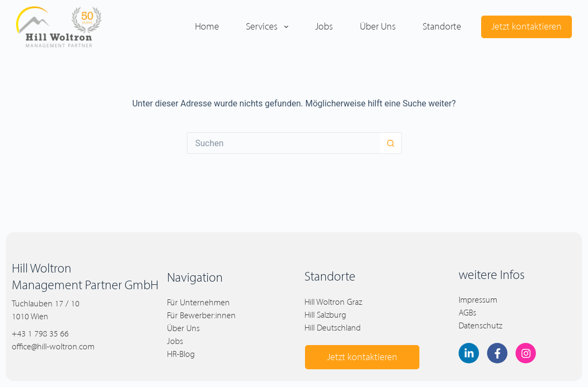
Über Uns (183, 328)
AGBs (467, 313)
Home (207, 26)
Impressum (478, 300)
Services (269, 27)
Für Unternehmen (198, 302)
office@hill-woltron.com (53, 346)
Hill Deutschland (333, 328)
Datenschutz (480, 325)
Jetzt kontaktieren (527, 26)
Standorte (442, 26)
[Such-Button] (391, 143)
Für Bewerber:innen (201, 315)
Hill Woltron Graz (333, 302)
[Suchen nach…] (284, 143)
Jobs (324, 26)
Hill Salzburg (325, 315)
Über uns (378, 26)
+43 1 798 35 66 (40, 334)
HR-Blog (181, 354)
